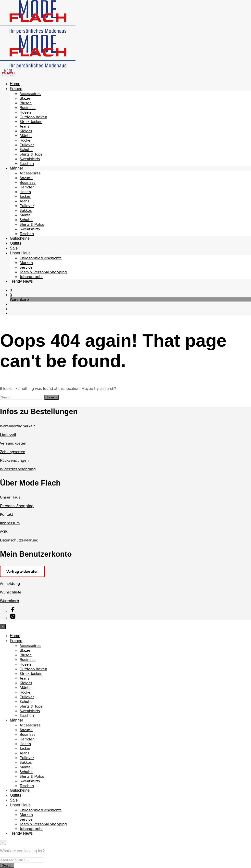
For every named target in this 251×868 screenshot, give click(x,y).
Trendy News (21, 281)
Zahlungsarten (13, 452)
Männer (16, 168)
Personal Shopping (17, 506)
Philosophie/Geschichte (41, 258)
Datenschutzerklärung (19, 540)
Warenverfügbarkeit (17, 426)
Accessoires (30, 93)
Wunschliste (11, 592)
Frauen (16, 89)
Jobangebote (31, 276)
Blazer (25, 98)
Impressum (10, 523)
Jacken (25, 196)
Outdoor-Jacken (33, 117)
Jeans (25, 126)
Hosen (25, 112)
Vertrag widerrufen (22, 571)
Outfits (15, 243)
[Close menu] (3, 627)
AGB (4, 531)
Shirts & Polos (32, 224)
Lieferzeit (8, 434)
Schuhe (26, 149)
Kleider (26, 131)
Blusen (26, 103)
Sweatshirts (30, 159)
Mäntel (26, 135)
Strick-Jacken (31, 121)
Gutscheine (20, 238)
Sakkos (26, 210)
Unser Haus (20, 253)
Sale (14, 248)
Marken (26, 262)
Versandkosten (13, 443)
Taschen (27, 163)
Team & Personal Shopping (43, 272)
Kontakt (6, 514)
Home (15, 84)
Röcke (25, 140)
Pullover (27, 145)
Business (28, 107)
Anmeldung (10, 583)
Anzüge (26, 178)
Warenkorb (10, 600)
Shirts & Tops (31, 154)
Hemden (27, 187)
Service (26, 267)
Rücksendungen (14, 460)
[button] (11, 290)
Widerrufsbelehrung (18, 469)
